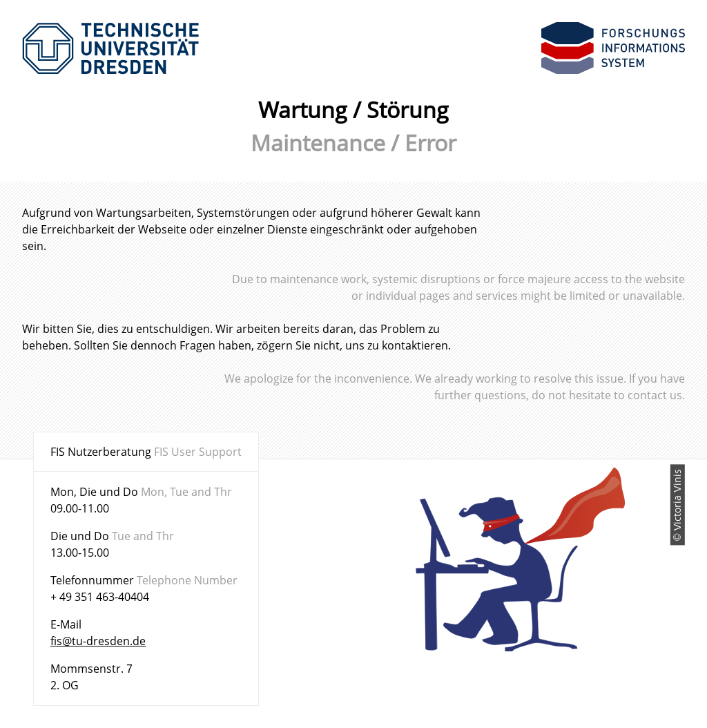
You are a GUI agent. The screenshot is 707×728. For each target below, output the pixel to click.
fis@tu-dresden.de (98, 641)
